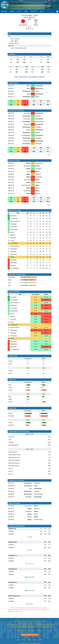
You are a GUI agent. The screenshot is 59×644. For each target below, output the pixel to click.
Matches (4, 11)
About (34, 640)
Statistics (34, 11)
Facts (19, 11)
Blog (42, 11)
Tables (12, 11)
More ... (49, 155)
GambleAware (21, 631)
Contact (40, 640)
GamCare (39, 631)
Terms (29, 640)
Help (18, 640)
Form (26, 11)
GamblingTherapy (31, 631)
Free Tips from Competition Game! (29, 77)
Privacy (23, 640)
